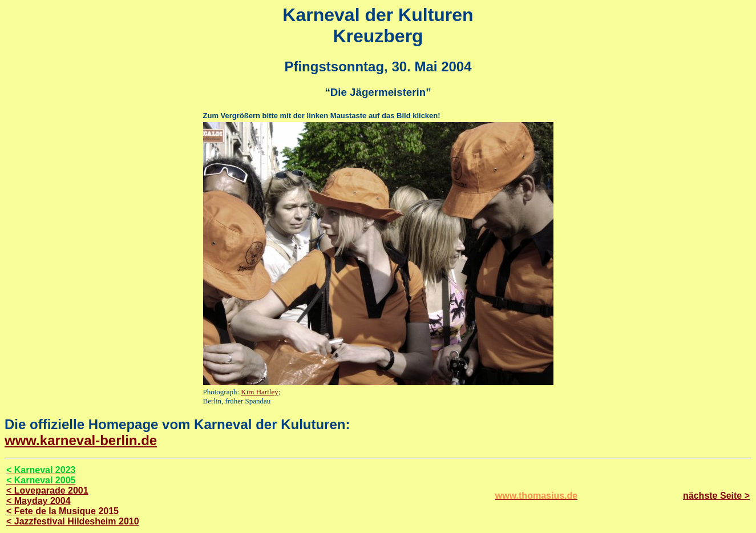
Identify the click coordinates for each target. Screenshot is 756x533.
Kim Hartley (259, 392)
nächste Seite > (716, 496)
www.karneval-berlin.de (81, 440)
